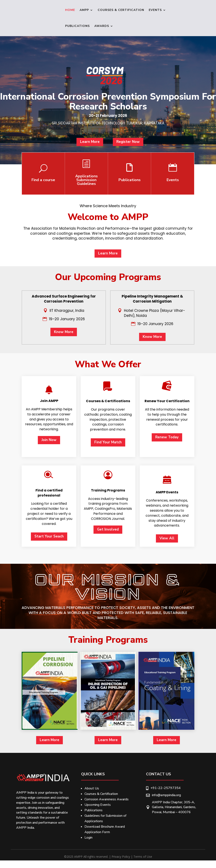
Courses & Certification (121, 10)
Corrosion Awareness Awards (107, 799)
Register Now (118, 161)
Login (88, 838)
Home (70, 10)
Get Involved (108, 737)
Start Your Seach (49, 744)
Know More (64, 418)
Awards (102, 26)
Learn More (99, 161)
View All (167, 746)
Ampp (84, 10)
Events (155, 10)
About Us (92, 788)
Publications (77, 26)
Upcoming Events (98, 805)
